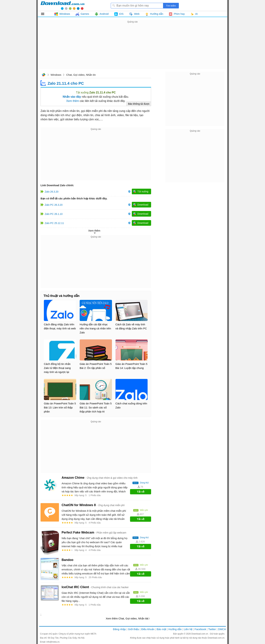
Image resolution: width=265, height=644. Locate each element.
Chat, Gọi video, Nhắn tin (81, 75)
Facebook (200, 629)
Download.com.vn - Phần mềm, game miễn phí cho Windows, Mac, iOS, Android (62, 5)
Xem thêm (73, 101)
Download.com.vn (44, 75)
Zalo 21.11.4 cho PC (66, 83)
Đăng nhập (119, 629)
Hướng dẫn (175, 629)
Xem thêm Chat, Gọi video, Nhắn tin (127, 618)
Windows (56, 75)
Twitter (212, 629)
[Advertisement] (132, 48)
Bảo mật (161, 629)
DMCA (222, 629)
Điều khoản (148, 629)
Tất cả (45, 14)
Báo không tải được (139, 104)
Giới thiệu (134, 629)
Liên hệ (188, 629)
